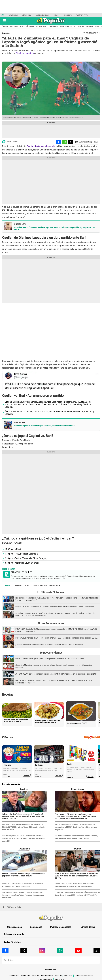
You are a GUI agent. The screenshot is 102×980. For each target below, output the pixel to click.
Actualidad (41, 26)
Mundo (89, 26)
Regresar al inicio (12, 907)
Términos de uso (87, 927)
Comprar (27, 775)
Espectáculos (27, 26)
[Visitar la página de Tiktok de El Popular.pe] (97, 951)
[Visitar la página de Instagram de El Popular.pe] (42, 951)
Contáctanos (36, 927)
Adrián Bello (27, 15)
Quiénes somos (14, 927)
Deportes (54, 26)
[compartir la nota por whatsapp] (65, 142)
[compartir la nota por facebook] (59, 142)
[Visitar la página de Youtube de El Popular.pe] (78, 951)
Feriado (57, 15)
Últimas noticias (10, 26)
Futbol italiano (40, 586)
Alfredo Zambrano (43, 15)
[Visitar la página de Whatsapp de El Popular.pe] (60, 951)
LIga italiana (55, 586)
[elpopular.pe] (51, 24)
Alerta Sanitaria (82, 15)
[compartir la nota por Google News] (86, 142)
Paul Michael (13, 15)
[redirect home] (51, 918)
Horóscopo (68, 15)
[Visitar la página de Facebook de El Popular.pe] (5, 951)
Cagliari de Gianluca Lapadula (41, 146)
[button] (4, 21)
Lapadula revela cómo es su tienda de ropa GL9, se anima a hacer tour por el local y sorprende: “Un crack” (55, 228)
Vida (97, 26)
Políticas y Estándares (61, 927)
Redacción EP (10, 142)
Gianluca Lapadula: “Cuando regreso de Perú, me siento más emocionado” (45, 426)
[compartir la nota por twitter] (71, 142)
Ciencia (80, 26)
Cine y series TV (67, 26)
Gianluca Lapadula (25, 53)
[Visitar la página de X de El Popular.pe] (24, 951)
